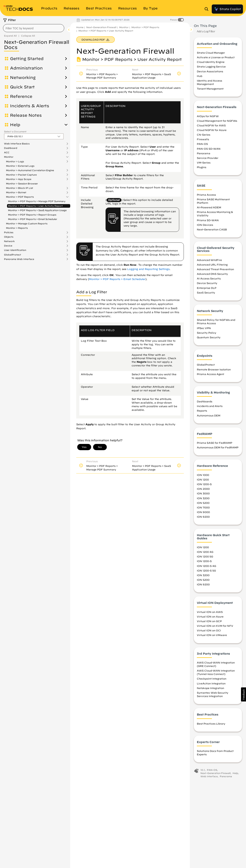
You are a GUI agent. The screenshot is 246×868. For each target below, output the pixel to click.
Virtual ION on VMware (212, 635)
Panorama (204, 153)
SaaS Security (206, 292)
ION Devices (205, 225)
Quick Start (22, 87)
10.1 (203, 770)
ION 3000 (203, 493)
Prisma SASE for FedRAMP (214, 443)
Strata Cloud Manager (211, 53)
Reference (21, 96)
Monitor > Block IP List (20, 188)
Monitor (9, 157)
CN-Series (204, 135)
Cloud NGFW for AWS (211, 125)
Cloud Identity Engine (211, 62)
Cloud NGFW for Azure (212, 130)
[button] (243, 694)
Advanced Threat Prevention (215, 269)
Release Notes (26, 115)
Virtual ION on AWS (210, 612)
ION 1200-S (204, 484)
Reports (202, 411)
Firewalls (203, 139)
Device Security (207, 283)
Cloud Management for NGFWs (217, 121)
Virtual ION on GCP (209, 621)
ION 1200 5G (205, 556)
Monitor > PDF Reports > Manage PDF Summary (37, 201)
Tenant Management (210, 89)
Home (80, 27)
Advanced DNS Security (212, 274)
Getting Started (27, 59)
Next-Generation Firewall (101, 27)
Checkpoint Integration (212, 679)
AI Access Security (209, 278)
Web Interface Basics (17, 144)
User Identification (15, 250)
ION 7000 (203, 507)
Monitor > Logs (15, 162)
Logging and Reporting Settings (148, 269)
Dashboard (11, 148)
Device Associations (210, 71)
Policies (9, 232)
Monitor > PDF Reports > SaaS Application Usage (37, 210)
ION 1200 (203, 479)
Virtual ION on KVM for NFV (215, 626)
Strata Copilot (227, 9)
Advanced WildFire (209, 260)
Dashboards (205, 401)
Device (8, 246)
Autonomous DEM (209, 415)
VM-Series (204, 163)
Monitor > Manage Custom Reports (27, 223)
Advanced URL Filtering (212, 265)
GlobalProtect (13, 255)
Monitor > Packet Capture (21, 175)
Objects (9, 237)
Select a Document (15, 131)
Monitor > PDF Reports (20, 197)
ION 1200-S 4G (206, 566)
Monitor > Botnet (16, 192)
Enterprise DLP (207, 288)
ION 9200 (203, 517)
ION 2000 (203, 489)
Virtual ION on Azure (210, 616)
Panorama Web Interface (19, 259)
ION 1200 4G (205, 552)
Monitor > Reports (17, 228)
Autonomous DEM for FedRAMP (218, 447)
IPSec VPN (204, 328)
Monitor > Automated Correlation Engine (30, 170)
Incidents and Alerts (210, 406)
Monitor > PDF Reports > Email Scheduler (33, 219)
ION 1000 (203, 475)
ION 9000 (203, 512)
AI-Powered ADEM (209, 207)
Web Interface (209, 776)
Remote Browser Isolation (214, 369)
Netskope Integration (210, 688)
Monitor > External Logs (20, 166)
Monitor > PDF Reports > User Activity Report (35, 206)
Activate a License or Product (216, 57)
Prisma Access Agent (210, 374)
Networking (23, 78)
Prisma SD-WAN (208, 220)
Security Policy (207, 333)
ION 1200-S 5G (206, 570)
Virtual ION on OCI (209, 630)
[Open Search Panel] (208, 9)
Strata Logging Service (211, 66)
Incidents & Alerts (30, 106)
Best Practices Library (211, 724)
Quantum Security (209, 337)
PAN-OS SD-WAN (209, 149)
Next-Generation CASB (212, 229)
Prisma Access (206, 195)
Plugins (202, 167)
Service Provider (208, 158)
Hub (200, 76)
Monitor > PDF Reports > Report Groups (32, 215)
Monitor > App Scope (19, 179)
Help (15, 125)
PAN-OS (202, 144)
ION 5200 (203, 503)
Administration (26, 68)
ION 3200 (203, 498)
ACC (7, 152)
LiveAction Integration (211, 683)
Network (9, 241)
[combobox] (34, 28)
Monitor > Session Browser (22, 184)
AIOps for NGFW (208, 116)
